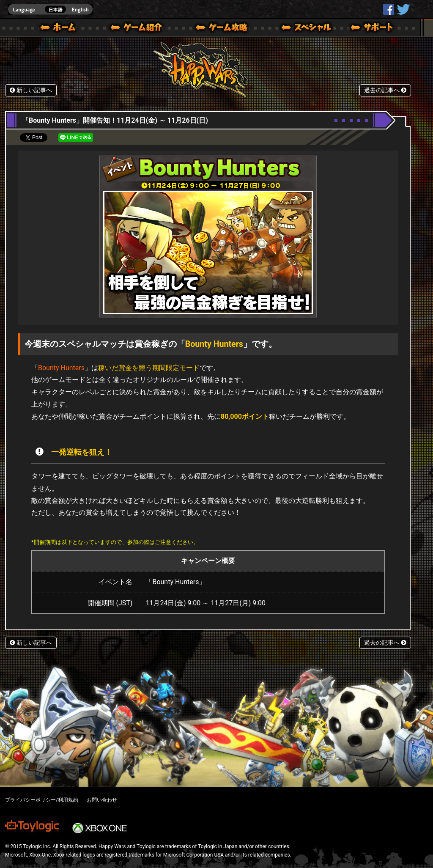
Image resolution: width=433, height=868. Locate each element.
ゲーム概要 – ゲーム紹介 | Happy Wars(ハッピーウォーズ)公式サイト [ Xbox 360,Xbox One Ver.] (139, 29)
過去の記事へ (385, 90)
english (50, 10)
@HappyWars (403, 9)
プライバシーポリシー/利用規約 (42, 800)
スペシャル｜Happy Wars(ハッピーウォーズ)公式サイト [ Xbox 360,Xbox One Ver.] (295, 29)
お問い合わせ (102, 800)
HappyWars (389, 9)
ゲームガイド (217, 29)
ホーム (61, 29)
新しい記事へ (31, 90)
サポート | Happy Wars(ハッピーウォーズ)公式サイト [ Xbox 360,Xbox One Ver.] (373, 29)
